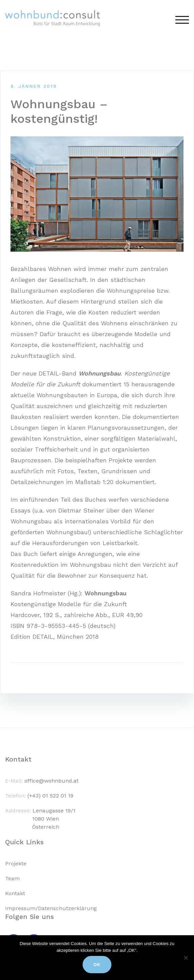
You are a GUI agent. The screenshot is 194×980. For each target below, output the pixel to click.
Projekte (16, 863)
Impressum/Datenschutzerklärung (51, 908)
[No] (186, 958)
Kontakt (15, 893)
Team (12, 878)
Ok (97, 965)
